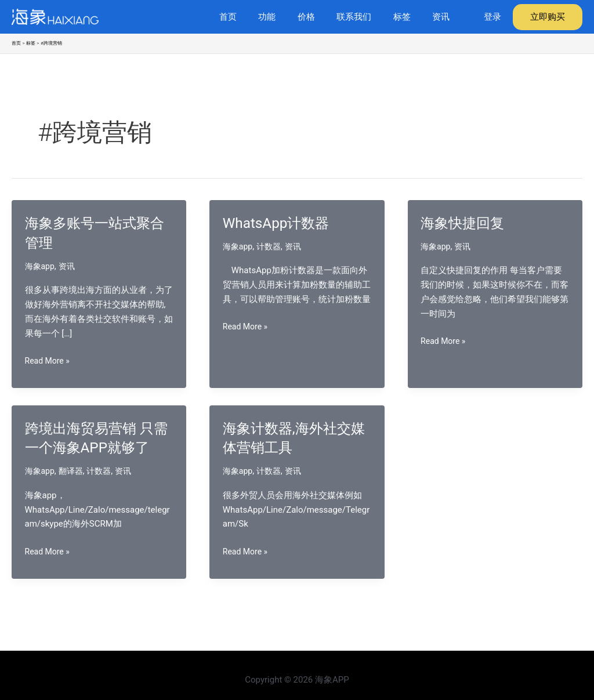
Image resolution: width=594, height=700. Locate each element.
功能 (287, 17)
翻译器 (73, 491)
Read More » (49, 361)
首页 (252, 17)
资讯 (443, 17)
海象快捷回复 (466, 223)
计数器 (272, 246)
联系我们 (365, 17)
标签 (408, 17)
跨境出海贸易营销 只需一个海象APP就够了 (95, 448)
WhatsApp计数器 (280, 223)
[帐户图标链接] (492, 17)
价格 (321, 17)
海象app (41, 266)
